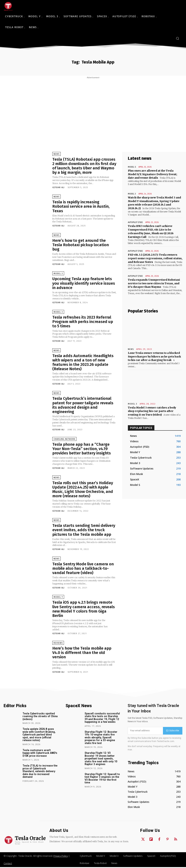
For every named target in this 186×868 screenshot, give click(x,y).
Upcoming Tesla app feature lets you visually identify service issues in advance (84, 283)
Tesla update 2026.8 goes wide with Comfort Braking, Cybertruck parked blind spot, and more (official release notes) (40, 735)
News (56, 154)
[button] (177, 38)
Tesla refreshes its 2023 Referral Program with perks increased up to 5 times (83, 322)
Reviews (58, 644)
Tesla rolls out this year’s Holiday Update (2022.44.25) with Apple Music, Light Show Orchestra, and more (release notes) (83, 490)
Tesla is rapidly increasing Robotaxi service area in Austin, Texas (81, 207)
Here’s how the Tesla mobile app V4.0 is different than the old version (82, 653)
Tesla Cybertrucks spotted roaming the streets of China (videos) (40, 717)
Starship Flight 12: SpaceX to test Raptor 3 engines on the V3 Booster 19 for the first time (102, 779)
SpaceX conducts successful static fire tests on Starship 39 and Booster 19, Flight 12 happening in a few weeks (102, 719)
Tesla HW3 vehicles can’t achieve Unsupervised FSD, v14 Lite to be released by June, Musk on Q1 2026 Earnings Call (151, 231)
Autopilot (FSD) (135, 222)
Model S (132, 167)
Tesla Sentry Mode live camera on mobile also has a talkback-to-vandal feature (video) (83, 569)
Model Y (58, 598)
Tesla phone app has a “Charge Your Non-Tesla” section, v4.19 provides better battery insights (82, 449)
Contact (8, 864)
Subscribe (173, 731)
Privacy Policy (61, 857)
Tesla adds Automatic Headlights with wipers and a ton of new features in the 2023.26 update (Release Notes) (83, 363)
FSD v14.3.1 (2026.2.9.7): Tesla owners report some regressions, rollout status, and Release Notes (155, 258)
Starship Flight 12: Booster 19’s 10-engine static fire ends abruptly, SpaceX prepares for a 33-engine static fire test (101, 738)
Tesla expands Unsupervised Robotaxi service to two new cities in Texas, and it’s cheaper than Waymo (154, 283)
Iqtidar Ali (58, 187)
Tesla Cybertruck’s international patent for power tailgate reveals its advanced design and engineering (83, 406)
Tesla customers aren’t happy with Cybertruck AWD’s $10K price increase (40, 754)
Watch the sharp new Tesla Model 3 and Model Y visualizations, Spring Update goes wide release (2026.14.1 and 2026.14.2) (154, 203)
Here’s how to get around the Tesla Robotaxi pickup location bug (81, 245)
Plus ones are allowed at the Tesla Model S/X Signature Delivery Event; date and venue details (155, 174)
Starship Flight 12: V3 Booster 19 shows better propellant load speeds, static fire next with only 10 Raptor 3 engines (100, 759)
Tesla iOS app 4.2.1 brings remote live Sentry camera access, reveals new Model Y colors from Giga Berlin (84, 610)
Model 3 (58, 274)
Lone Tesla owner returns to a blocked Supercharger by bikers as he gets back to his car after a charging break (154, 356)
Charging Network (64, 440)
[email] (145, 732)
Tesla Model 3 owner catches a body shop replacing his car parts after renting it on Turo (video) (152, 410)
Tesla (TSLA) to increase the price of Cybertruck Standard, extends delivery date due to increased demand (40, 771)
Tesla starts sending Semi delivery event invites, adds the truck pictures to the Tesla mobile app (84, 531)
